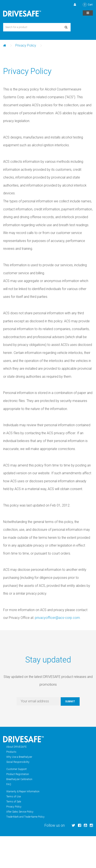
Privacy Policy (26, 45)
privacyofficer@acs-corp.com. (58, 618)
